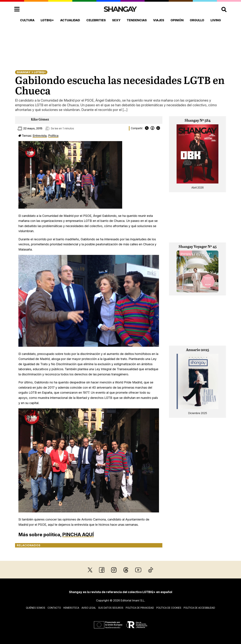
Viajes (159, 20)
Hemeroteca (71, 608)
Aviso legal (89, 608)
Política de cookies (169, 608)
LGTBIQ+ (47, 20)
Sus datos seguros (111, 608)
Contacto (54, 608)
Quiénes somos (36, 608)
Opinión (177, 20)
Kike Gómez (40, 120)
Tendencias (137, 20)
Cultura (27, 20)
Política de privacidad (140, 608)
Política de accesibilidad (199, 608)
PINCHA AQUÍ (78, 534)
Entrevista (40, 136)
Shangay (24, 72)
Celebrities (96, 20)
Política (53, 136)
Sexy (116, 20)
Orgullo (197, 20)
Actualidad (70, 20)
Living (216, 20)
